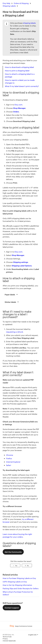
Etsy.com (18, 252)
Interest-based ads (9, 641)
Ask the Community (13, 552)
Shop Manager (19, 108)
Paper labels (12, 294)
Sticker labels (12, 302)
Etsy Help (6, 3)
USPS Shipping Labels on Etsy (15, 582)
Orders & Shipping (21, 3)
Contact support (12, 608)
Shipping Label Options (22, 266)
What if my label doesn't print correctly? (22, 86)
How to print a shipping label (17, 71)
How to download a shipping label (19, 67)
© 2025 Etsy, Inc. (9, 634)
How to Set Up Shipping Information (17, 585)
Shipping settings (21, 262)
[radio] (15, 565)
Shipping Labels (9, 6)
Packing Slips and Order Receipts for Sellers (21, 588)
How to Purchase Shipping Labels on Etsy (19, 578)
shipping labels (29, 23)
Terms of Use (7, 637)
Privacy (5, 639)
